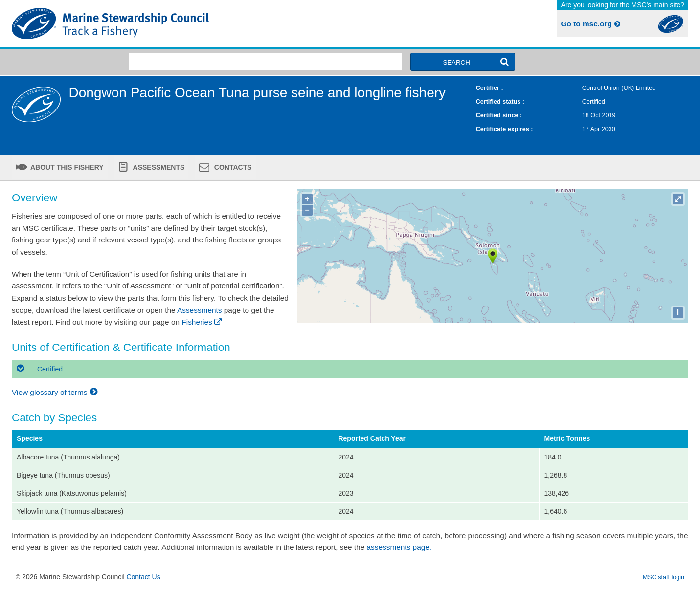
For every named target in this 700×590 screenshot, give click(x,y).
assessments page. (399, 547)
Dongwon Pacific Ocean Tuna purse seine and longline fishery (257, 93)
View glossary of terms (56, 392)
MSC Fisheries (179, 23)
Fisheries (202, 322)
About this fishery (66, 167)
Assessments (158, 167)
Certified (37, 369)
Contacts (232, 167)
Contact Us (143, 577)
